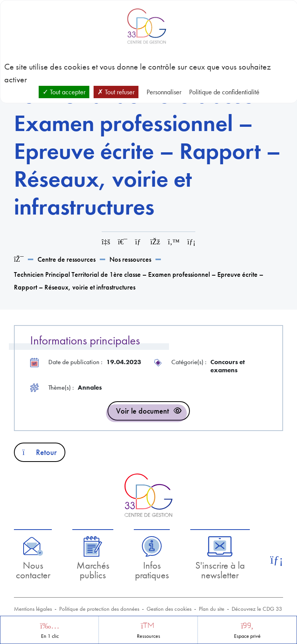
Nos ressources (130, 259)
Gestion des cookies (169, 609)
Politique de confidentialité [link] (224, 92)
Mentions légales (33, 609)
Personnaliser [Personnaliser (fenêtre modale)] (164, 92)
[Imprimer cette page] (123, 242)
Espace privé (247, 636)
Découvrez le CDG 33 (257, 609)
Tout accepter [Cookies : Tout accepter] (64, 92)
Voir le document (143, 411)
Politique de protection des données (99, 609)
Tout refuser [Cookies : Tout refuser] (116, 92)
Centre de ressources (67, 259)
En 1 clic (50, 636)
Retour (40, 452)
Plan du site (212, 609)
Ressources (148, 636)
